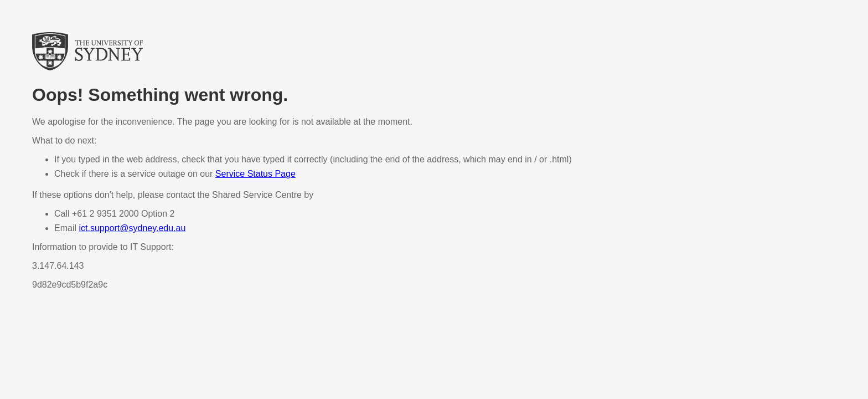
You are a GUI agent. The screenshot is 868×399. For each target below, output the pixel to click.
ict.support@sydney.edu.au (132, 228)
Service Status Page (255, 174)
